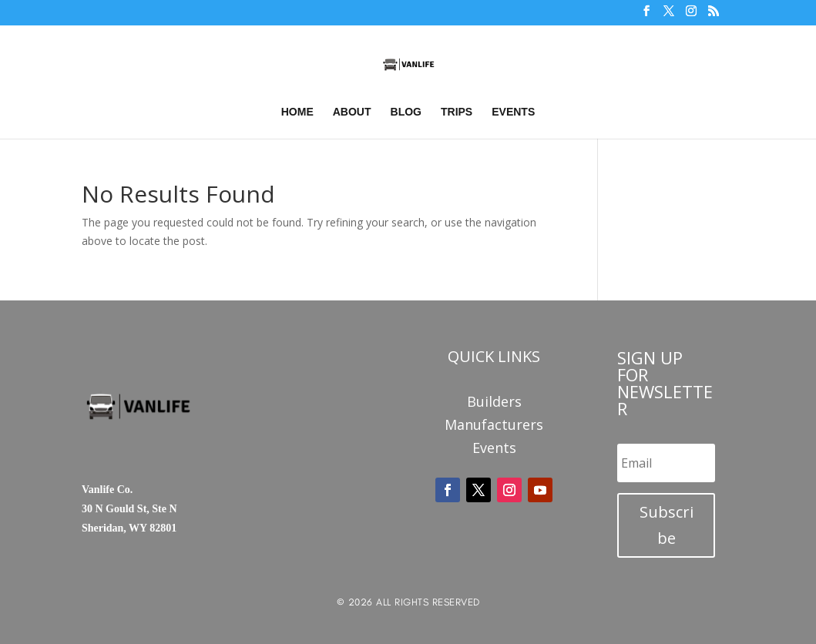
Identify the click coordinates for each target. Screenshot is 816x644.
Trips (457, 112)
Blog (406, 112)
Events (513, 112)
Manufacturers (494, 426)
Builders (494, 403)
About (352, 112)
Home (297, 112)
